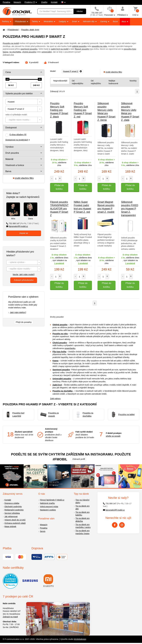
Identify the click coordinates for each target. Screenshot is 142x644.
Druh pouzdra (12, 153)
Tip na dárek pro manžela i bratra (82, 532)
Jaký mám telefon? (18, 312)
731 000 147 (23, 223)
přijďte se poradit (113, 436)
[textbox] (24, 120)
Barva (8, 171)
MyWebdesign (80, 639)
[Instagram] (122, 525)
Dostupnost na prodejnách (17, 140)
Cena (8, 72)
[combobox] (24, 102)
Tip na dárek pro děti (82, 507)
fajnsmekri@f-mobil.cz (17, 226)
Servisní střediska (12, 513)
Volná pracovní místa (49, 507)
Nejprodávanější (60, 81)
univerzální (47, 52)
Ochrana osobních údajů (15, 523)
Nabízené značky (47, 503)
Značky (44, 2)
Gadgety (63, 21)
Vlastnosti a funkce (15, 165)
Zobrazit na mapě (10, 617)
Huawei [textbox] (11, 102)
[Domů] (3, 30)
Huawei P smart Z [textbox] (16, 109)
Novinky (133, 81)
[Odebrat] (72, 71)
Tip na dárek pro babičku (82, 514)
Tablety (35, 21)
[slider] (7, 79)
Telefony (6, 21)
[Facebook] (115, 525)
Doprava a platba (12, 503)
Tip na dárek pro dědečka (82, 520)
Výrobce (9, 147)
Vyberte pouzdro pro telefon (19, 94)
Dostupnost (11, 128)
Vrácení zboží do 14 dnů (15, 520)
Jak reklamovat (11, 517)
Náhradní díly (89, 21)
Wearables (49, 21)
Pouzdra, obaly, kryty (30, 30)
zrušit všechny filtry (23, 178)
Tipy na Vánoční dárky (82, 501)
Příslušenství (21, 21)
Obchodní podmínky (13, 507)
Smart (75, 21)
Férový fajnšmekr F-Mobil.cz (52, 500)
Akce (124, 21)
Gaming (104, 21)
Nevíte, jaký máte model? (24, 275)
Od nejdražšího (96, 82)
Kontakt (54, 2)
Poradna (6, 2)
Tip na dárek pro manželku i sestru (83, 526)
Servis (43, 531)
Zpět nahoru (55, 399)
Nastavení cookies (48, 510)
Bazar (115, 21)
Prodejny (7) (30, 2)
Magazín (17, 2)
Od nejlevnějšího (78, 82)
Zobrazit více (8, 55)
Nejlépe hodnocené (113, 82)
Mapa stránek (10, 526)
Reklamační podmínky (14, 510)
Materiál (9, 159)
